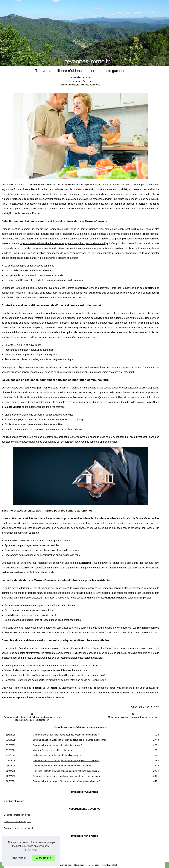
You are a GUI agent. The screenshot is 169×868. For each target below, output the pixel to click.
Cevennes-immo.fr (66, 865)
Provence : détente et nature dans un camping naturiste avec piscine (66, 771)
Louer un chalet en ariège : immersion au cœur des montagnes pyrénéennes (70, 740)
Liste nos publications (84, 865)
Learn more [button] (31, 850)
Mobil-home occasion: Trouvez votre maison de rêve (133, 717)
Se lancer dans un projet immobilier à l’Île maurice (57, 755)
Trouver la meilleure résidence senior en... (80, 85)
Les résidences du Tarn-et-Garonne (140, 313)
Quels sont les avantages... (17, 849)
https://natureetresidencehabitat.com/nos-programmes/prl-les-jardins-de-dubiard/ (63, 243)
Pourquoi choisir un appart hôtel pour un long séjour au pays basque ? (67, 781)
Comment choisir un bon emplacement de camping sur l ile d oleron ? (66, 761)
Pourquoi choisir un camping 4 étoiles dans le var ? (57, 745)
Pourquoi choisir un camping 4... (19, 828)
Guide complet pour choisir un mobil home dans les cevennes (62, 766)
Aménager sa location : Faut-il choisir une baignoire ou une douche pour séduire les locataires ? (32, 718)
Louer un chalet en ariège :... (18, 822)
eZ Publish (113, 865)
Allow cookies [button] (44, 858)
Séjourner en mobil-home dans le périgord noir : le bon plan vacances (66, 776)
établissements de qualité (15, 523)
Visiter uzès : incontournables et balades (52, 750)
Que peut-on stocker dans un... (19, 842)
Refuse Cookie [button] (19, 858)
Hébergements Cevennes (80, 81)
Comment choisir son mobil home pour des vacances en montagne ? (66, 735)
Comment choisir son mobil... (18, 815)
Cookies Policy (101, 865)
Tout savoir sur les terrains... (17, 855)
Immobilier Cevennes (81, 77)
